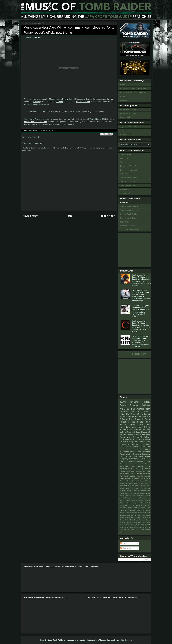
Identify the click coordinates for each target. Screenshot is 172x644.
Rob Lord (146, 471)
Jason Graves (129, 405)
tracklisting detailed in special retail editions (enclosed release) (141, 326)
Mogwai (135, 513)
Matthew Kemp (135, 510)
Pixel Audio (142, 461)
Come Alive (134, 486)
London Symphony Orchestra (138, 454)
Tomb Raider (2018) (140, 427)
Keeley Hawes (131, 505)
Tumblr (123, 162)
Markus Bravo (124, 510)
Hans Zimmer (140, 498)
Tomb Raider (126, 154)
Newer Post (30, 216)
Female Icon (145, 491)
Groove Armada (130, 498)
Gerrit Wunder (134, 493)
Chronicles (137, 430)
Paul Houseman (132, 461)
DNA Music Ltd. (144, 486)
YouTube (124, 174)
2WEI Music (129, 483)
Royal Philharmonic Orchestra (131, 473)
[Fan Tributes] (137, 409)
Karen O (144, 503)
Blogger (128, 640)
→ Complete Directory (130, 230)
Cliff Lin (127, 486)
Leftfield (137, 508)
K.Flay (141, 469)
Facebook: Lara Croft (129, 170)
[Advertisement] (135, 250)
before (65, 99)
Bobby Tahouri (137, 466)
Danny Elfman (124, 488)
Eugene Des (136, 491)
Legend (132, 424)
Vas (139, 530)
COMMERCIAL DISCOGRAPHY (134, 92)
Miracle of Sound (126, 513)
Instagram (124, 189)
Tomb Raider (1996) (129, 417)
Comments (126, 548)
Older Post (108, 216)
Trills (121, 530)
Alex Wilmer (33, 130)
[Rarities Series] (126, 430)
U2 (142, 478)
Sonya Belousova (140, 520)
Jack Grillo (142, 459)
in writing (37, 102)
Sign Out (124, 130)
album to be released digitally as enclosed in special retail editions (141, 280)
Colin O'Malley (140, 442)
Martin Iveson (139, 447)
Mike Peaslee (145, 510)
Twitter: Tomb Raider (129, 178)
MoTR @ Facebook (128, 109)
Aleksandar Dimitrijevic (140, 464)
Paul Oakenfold (128, 515)
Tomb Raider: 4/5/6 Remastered (137, 476)
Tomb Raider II (136, 419)
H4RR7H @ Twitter (128, 117)
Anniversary (124, 466)
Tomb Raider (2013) (45, 130)
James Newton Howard (135, 500)
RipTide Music (133, 518)
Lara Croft (124, 158)
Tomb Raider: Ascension (129, 478)
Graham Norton (125, 496)
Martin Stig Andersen (134, 471)
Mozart (140, 513)
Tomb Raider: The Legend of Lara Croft (137, 527)
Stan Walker (127, 522)
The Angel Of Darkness (138, 414)
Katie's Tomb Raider (129, 218)
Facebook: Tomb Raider (130, 166)
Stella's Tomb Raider (129, 214)
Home (69, 216)
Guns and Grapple (128, 226)
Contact (123, 100)
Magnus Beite (145, 508)
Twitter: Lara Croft (128, 182)
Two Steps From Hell (130, 530)
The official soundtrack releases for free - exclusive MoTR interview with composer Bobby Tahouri (141, 295)
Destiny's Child (145, 488)
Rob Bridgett (142, 518)
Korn (137, 505)
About (123, 96)
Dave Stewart (135, 488)
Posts (124, 543)
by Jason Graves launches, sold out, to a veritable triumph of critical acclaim (140, 311)
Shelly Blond (129, 520)
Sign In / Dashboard (129, 126)
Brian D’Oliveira (136, 452)
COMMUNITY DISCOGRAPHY (133, 89)
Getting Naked (145, 493)
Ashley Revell (139, 483)
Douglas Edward (125, 491)
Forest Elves (124, 493)
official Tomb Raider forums (35, 122)
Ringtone (60, 102)
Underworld (124, 439)
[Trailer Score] (139, 434)
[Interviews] (133, 459)
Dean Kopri (133, 469)
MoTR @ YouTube (128, 113)
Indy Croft (124, 222)
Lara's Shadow (128, 508)
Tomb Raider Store (128, 186)
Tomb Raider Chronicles (130, 210)
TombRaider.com (83, 102)
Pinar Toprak (146, 515)
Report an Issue (127, 134)
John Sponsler (135, 503)
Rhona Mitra (124, 518)
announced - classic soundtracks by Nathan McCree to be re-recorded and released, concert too (141, 341)
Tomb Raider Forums (129, 206)
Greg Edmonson (138, 496)
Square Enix (125, 193)
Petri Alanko (137, 515)
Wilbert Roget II (136, 439)
